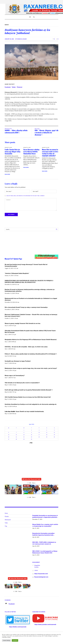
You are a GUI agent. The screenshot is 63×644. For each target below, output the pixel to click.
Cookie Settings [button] (6, 640)
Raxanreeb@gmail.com (41, 577)
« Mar (31, 443)
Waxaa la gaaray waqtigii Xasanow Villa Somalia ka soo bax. (23, 323)
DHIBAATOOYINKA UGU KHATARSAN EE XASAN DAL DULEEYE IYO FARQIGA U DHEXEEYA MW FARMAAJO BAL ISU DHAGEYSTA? (29, 281)
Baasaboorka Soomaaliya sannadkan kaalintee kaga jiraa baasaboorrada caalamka (43, 534)
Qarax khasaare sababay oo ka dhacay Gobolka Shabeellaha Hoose (31, 151)
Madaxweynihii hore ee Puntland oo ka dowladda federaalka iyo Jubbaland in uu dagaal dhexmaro (31, 299)
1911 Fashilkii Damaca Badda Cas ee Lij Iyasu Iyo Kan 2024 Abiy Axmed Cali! (28, 397)
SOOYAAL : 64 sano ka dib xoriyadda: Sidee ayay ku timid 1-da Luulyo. (26, 347)
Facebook (8, 87)
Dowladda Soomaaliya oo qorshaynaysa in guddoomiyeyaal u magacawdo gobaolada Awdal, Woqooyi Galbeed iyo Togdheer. (45, 516)
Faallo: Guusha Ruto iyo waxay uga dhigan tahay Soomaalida (13, 151)
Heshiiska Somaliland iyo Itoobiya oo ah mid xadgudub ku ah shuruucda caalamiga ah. (31, 404)
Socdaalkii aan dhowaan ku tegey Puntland (18, 361)
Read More (7, 174)
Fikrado (7, 516)
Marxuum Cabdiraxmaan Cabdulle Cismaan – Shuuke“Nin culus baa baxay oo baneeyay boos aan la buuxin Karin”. (31, 315)
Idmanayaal (8, 520)
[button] (34, 483)
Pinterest (20, 87)
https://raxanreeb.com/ (41, 574)
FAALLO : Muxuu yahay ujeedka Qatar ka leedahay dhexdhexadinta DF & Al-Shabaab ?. (31, 354)
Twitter (14, 87)
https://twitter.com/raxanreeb (18, 627)
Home (6, 513)
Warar (7, 25)
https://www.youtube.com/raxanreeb (45, 624)
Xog (6, 526)
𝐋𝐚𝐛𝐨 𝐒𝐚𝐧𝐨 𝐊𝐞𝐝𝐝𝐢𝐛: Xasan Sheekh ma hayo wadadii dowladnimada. (24, 411)
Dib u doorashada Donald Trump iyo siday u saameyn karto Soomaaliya (26, 307)
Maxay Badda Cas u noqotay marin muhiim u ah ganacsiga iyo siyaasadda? (45, 525)
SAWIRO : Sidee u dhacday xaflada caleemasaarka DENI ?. (16, 131)
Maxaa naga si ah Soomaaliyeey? (15, 376)
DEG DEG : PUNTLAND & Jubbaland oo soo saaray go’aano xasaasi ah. (44, 543)
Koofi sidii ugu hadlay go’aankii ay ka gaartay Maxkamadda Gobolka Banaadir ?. (29, 390)
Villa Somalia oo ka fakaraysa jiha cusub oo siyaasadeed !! (22, 383)
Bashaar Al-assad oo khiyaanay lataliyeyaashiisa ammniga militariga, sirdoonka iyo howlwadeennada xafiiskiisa (30, 290)
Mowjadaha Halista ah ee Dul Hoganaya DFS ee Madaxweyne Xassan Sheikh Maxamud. (31, 340)
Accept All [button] (15, 640)
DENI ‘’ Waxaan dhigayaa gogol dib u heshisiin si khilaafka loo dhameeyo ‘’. (46, 132)
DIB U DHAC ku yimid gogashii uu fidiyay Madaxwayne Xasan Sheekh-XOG (45, 552)
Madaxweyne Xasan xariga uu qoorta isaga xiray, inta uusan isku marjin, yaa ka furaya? (31, 368)
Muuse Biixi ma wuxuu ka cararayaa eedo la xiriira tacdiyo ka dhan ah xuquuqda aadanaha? (50, 153)
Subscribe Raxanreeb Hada (31, 479)
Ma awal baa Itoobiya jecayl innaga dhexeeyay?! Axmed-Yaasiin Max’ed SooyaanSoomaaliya (26, 265)
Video (6, 523)
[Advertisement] (29, 244)
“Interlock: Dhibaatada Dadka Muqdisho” (17, 273)
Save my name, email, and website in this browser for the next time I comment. (26, 196)
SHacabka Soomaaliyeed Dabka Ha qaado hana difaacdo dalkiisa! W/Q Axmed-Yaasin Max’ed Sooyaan (30, 332)
